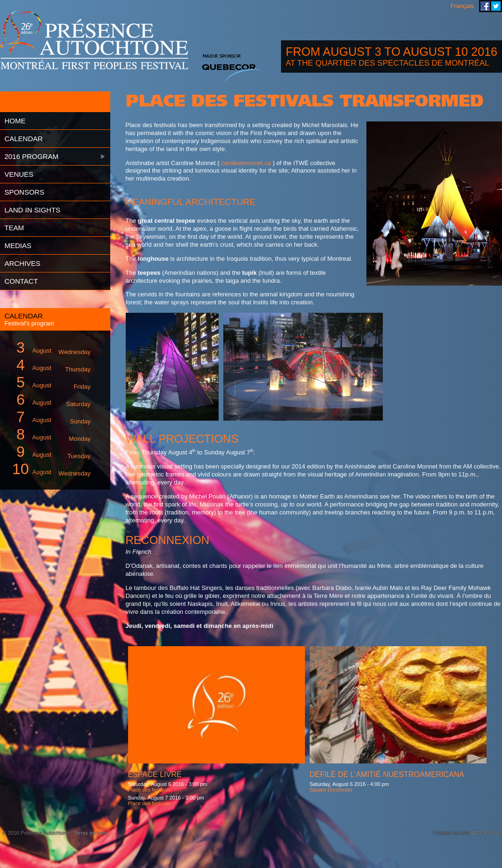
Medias (18, 245)
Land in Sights (32, 210)
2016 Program (31, 156)
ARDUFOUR (485, 833)
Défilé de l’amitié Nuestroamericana (387, 774)
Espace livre (155, 774)
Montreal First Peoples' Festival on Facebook (485, 6)
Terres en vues (91, 833)
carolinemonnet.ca (246, 163)
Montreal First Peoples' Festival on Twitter (496, 6)
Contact (21, 281)
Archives (22, 263)
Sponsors (24, 192)
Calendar (23, 139)
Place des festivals (149, 790)
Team (14, 228)
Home (15, 121)
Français (462, 6)
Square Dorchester (331, 790)
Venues (19, 174)
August (50, 348)
